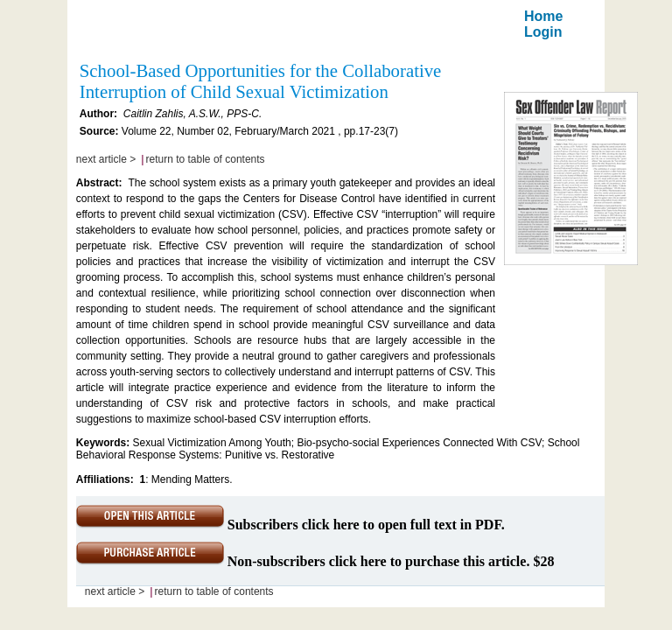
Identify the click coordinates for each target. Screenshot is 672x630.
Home (543, 16)
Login (543, 32)
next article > (106, 159)
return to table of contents (206, 159)
